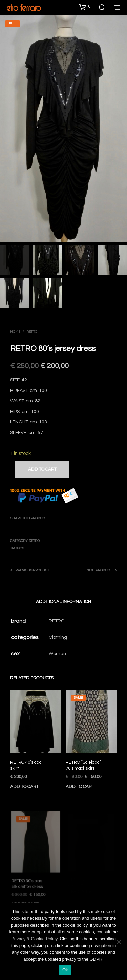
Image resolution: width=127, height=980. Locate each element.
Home (15, 332)
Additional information (63, 602)
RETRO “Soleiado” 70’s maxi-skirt (84, 764)
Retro (32, 332)
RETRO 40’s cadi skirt (26, 765)
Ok (65, 970)
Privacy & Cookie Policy (34, 939)
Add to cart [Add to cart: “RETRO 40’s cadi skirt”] (24, 787)
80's (21, 548)
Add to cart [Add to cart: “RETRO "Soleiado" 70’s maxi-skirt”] (81, 785)
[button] (85, 7)
